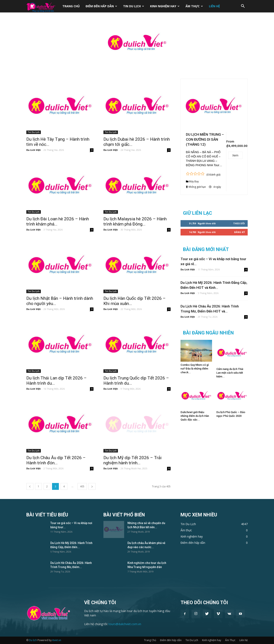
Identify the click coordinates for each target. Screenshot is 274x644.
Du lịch (33, 640)
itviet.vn (57, 640)
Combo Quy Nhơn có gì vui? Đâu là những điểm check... (195, 369)
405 (82, 486)
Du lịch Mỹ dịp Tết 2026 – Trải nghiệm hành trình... (133, 460)
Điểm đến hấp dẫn (101, 6)
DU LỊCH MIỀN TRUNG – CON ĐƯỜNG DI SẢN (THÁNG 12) (205, 139)
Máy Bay (194, 181)
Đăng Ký (239, 232)
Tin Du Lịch (134, 6)
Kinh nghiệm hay (165, 6)
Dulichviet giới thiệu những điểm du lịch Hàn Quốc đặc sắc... (195, 416)
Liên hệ (214, 6)
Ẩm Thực (194, 6)
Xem (235, 155)
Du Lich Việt (33, 150)
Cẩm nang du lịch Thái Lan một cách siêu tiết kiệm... (230, 373)
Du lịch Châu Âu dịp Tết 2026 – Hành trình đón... (56, 460)
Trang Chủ (71, 6)
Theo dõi (239, 223)
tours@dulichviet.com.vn (125, 624)
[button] (243, 7)
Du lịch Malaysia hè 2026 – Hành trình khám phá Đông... (135, 221)
